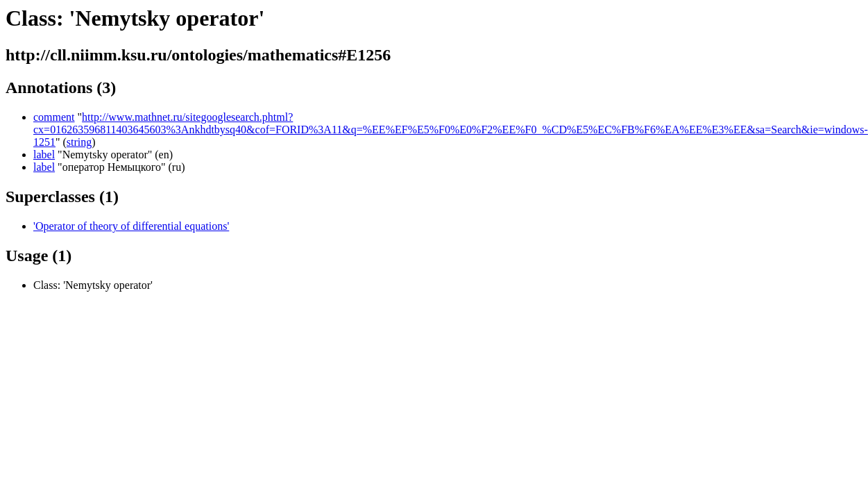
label (44, 155)
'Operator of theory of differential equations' (131, 226)
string (79, 142)
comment (54, 117)
